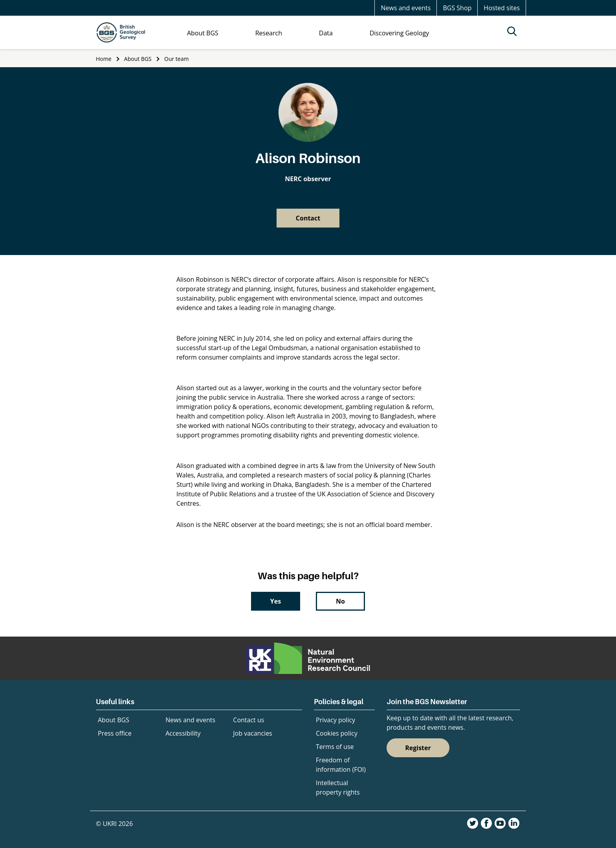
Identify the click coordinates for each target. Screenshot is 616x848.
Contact (308, 218)
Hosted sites (502, 8)
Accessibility (183, 733)
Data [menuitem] (326, 33)
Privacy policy (335, 720)
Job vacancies (252, 733)
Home (104, 59)
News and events (406, 8)
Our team (176, 59)
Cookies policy (337, 733)
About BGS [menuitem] (203, 33)
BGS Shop (457, 8)
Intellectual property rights (338, 787)
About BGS (138, 59)
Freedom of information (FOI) (341, 765)
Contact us (248, 720)
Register (418, 748)
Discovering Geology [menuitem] (399, 33)
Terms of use (335, 747)
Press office (115, 733)
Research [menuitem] (269, 33)
